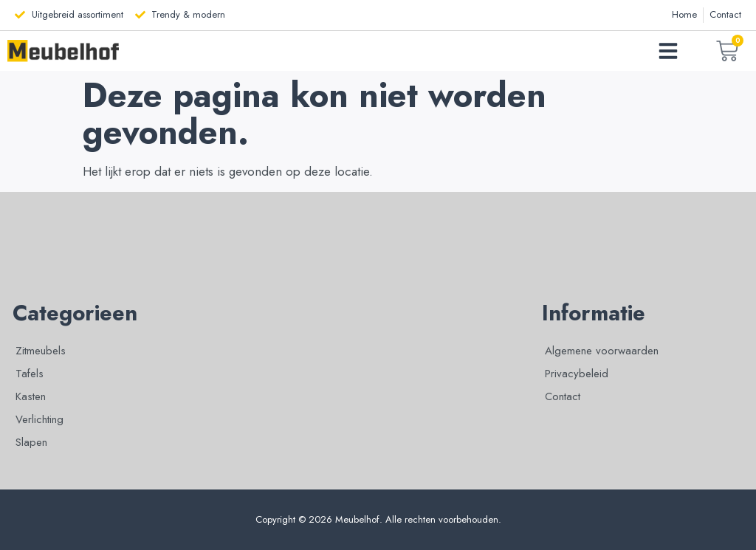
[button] (668, 51)
